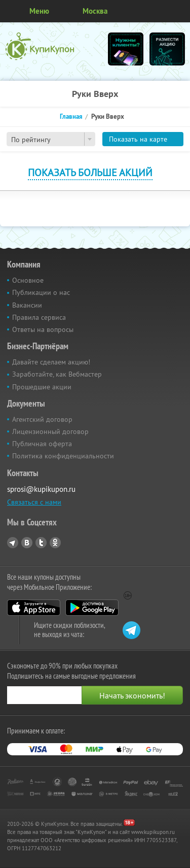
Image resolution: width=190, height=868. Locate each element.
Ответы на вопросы (43, 329)
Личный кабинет (179, 11)
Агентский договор (42, 419)
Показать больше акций (90, 172)
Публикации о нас (41, 292)
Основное (28, 280)
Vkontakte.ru (27, 543)
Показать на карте (138, 139)
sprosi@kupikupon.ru (41, 489)
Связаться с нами (34, 502)
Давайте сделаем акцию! (51, 362)
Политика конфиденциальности (63, 456)
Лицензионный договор (50, 431)
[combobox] (51, 139)
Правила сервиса (39, 317)
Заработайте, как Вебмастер (57, 374)
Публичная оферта (42, 444)
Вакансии (27, 305)
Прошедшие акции (42, 387)
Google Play (92, 608)
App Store (34, 608)
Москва (95, 11)
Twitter (41, 543)
